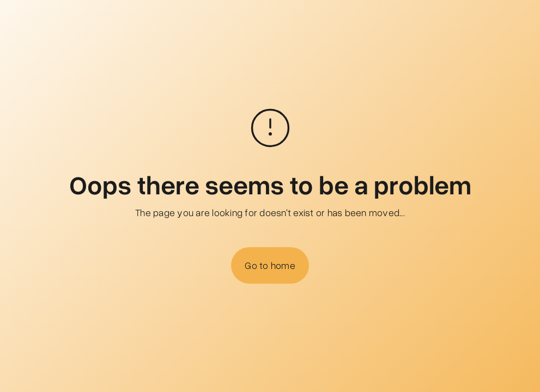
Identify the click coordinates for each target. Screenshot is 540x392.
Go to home (270, 265)
